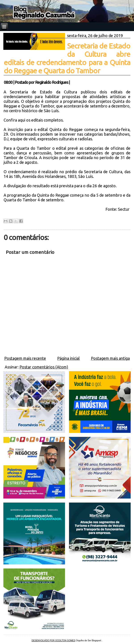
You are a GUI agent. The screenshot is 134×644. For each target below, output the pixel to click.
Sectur (124, 209)
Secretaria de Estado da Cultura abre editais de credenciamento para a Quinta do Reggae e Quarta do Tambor (67, 58)
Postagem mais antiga (110, 358)
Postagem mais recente (25, 358)
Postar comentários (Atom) (44, 367)
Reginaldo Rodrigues (52, 82)
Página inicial (68, 358)
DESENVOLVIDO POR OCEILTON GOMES (54, 641)
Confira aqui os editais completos (33, 120)
